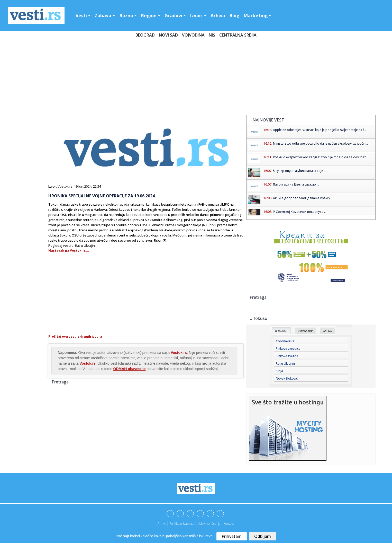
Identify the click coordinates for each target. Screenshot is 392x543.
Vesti (81, 15)
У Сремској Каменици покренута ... (300, 212)
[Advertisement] (196, 78)
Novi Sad (168, 35)
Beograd (145, 35)
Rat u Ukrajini (85, 246)
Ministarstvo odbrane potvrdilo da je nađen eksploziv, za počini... (321, 143)
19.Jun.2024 (83, 186)
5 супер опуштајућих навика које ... (300, 171)
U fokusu (281, 331)
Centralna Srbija (238, 35)
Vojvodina (193, 35)
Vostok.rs (65, 186)
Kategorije (305, 331)
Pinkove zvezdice (288, 349)
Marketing (256, 15)
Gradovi (173, 15)
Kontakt (229, 524)
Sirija (279, 371)
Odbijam (263, 536)
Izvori (196, 15)
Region (149, 15)
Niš (212, 35)
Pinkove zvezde (287, 356)
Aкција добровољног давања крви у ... (303, 198)
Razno (126, 15)
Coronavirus (285, 341)
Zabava (103, 15)
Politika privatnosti (182, 524)
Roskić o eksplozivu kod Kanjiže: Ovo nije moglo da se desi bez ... (321, 157)
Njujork (209, 225)
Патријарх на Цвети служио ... (296, 184)
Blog (234, 15)
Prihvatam (232, 536)
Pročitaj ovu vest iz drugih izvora (75, 336)
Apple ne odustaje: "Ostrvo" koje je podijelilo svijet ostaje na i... (320, 130)
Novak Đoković (287, 378)
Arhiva (218, 15)
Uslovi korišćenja (209, 524)
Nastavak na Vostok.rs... (69, 251)
